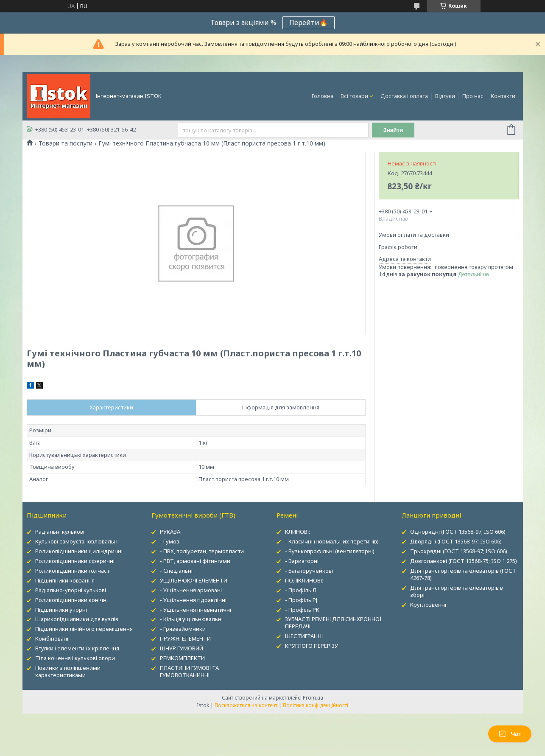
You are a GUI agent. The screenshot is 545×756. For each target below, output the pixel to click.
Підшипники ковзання (65, 580)
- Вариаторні (302, 561)
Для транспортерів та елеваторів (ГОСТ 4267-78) (463, 574)
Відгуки (445, 96)
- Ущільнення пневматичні (196, 610)
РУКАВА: (171, 532)
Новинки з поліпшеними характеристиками (68, 671)
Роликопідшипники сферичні (75, 561)
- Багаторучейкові (309, 571)
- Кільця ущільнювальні (191, 619)
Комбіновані (52, 638)
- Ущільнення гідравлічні (193, 600)
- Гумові (170, 541)
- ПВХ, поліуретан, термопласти (202, 551)
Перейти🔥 (309, 22)
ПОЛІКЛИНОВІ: (304, 580)
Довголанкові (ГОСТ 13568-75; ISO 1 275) (464, 561)
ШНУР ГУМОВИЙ (182, 648)
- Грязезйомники (183, 629)
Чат (510, 734)
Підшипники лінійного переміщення (84, 629)
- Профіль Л (301, 590)
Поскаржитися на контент (246, 705)
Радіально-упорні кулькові (71, 590)
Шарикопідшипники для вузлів (77, 619)
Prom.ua (313, 698)
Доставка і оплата (404, 96)
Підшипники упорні (61, 610)
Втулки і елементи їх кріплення (77, 648)
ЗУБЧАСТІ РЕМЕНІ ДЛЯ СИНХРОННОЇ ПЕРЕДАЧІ (333, 623)
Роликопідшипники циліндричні (79, 551)
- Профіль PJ (301, 600)
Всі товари (354, 96)
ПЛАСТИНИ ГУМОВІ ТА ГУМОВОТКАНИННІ (189, 671)
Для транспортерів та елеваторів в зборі (457, 591)
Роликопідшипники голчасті (73, 571)
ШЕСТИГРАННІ (304, 636)
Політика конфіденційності (316, 705)
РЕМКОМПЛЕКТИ (182, 658)
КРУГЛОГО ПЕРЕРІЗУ (312, 646)
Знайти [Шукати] (393, 130)
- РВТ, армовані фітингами (195, 561)
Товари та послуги (66, 143)
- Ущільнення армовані (191, 590)
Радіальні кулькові (60, 532)
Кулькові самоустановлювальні (77, 541)
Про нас (473, 96)
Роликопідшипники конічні (71, 600)
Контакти (503, 96)
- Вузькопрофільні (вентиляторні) (330, 551)
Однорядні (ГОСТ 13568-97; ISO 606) (458, 532)
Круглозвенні (428, 605)
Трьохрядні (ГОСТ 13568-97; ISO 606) (459, 551)
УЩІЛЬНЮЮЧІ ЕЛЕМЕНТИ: (194, 580)
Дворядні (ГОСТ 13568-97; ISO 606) (456, 541)
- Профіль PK (302, 610)
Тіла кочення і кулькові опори (75, 658)
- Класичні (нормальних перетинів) (332, 541)
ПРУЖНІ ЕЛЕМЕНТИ (185, 638)
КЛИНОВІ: (298, 532)
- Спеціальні (176, 571)
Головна (323, 96)
